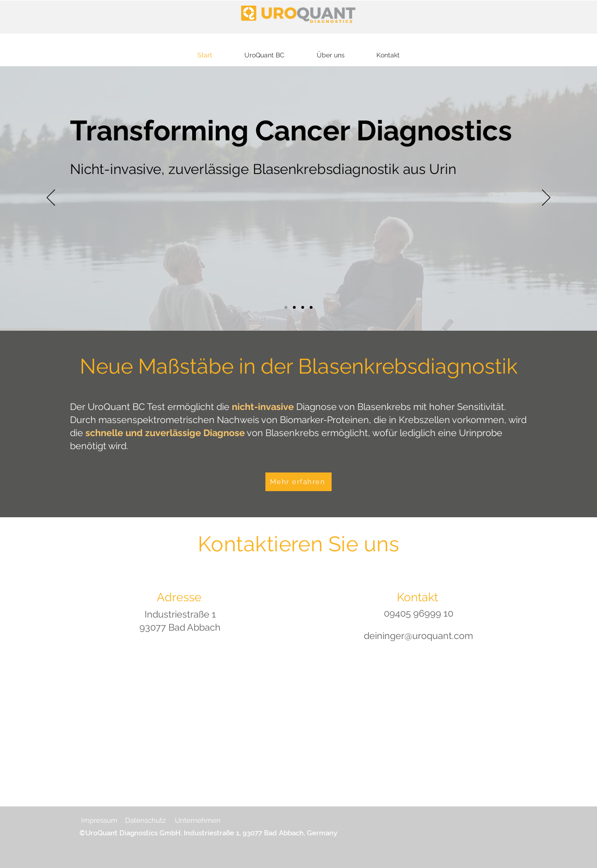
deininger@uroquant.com (418, 636)
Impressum (100, 820)
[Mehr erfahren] (298, 482)
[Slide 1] (286, 307)
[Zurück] (51, 198)
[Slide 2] (311, 307)
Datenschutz (145, 820)
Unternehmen (198, 820)
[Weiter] (546, 198)
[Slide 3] (303, 307)
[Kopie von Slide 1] (294, 307)
